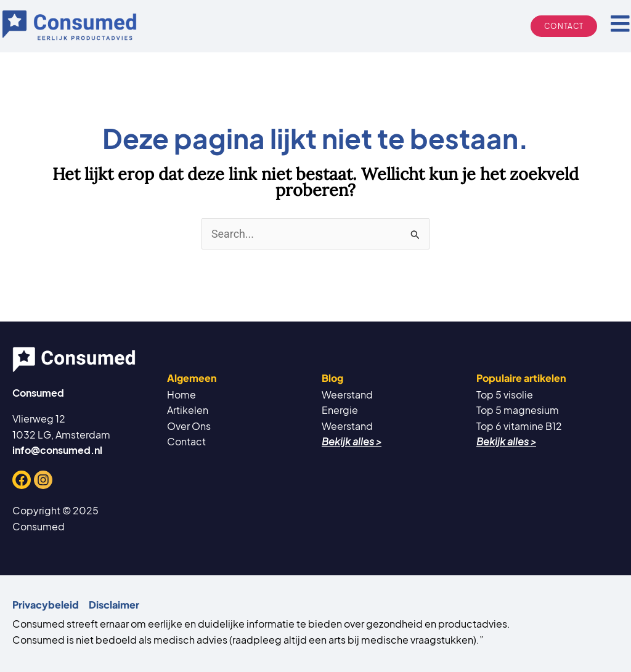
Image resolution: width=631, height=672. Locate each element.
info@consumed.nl (57, 450)
